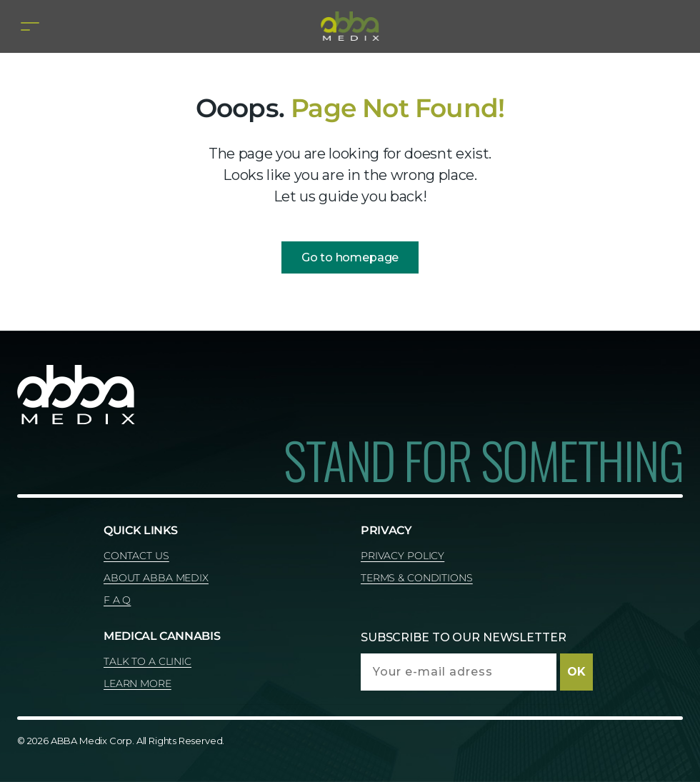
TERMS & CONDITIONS (417, 578)
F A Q (117, 600)
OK (576, 672)
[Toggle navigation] (30, 26)
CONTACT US (136, 556)
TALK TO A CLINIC (147, 661)
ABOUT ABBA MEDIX (156, 578)
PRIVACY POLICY (402, 556)
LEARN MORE (137, 683)
